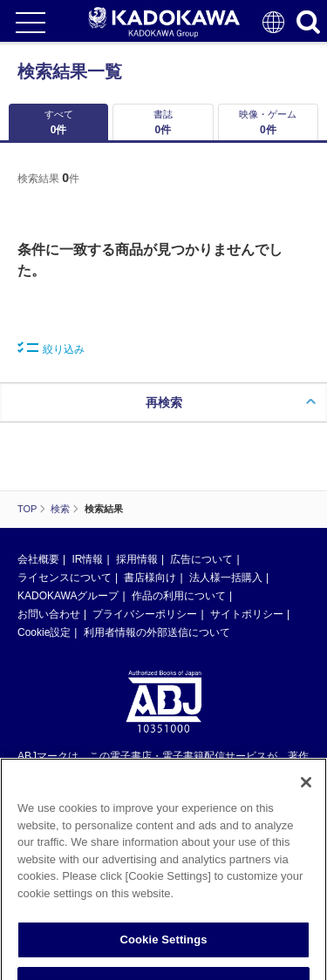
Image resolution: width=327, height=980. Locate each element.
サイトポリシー (247, 614)
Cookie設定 (44, 632)
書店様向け (150, 578)
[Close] (306, 791)
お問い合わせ (49, 614)
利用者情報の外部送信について (157, 632)
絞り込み (51, 348)
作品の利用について (179, 596)
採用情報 (137, 559)
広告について (201, 559)
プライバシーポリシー (145, 614)
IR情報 (87, 559)
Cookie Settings (163, 948)
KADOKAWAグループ (68, 596)
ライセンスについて (65, 578)
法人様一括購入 (226, 578)
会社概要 (38, 559)
